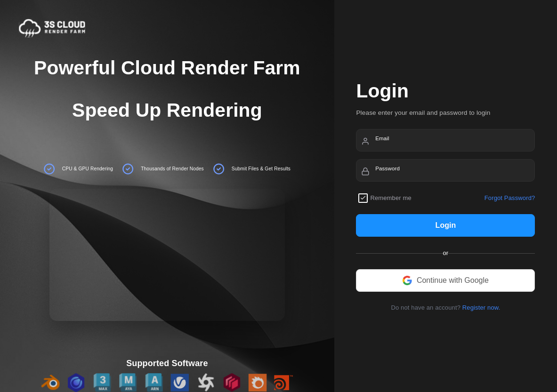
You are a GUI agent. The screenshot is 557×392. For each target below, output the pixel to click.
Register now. (481, 308)
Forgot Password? (510, 198)
